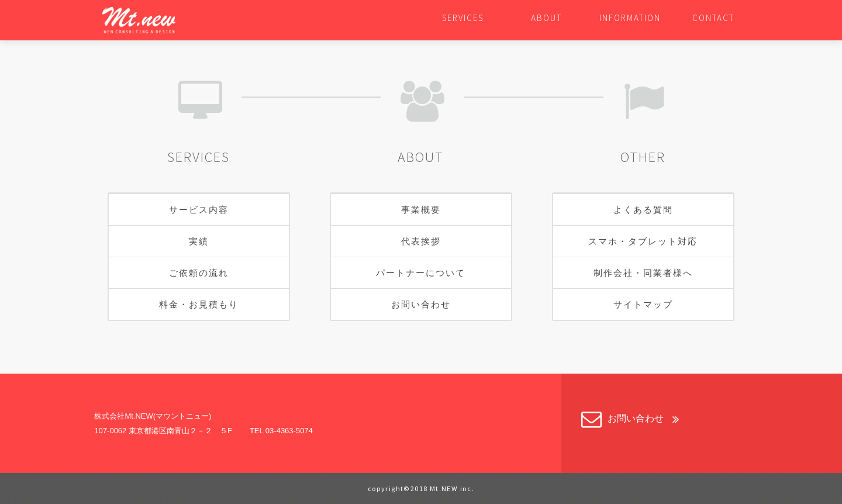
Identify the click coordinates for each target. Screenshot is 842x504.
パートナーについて (421, 273)
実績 (199, 241)
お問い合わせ (421, 304)
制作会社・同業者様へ (643, 273)
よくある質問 (643, 210)
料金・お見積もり (199, 304)
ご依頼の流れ (199, 273)
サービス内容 (199, 210)
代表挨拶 (421, 241)
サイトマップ (643, 304)
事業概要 (421, 210)
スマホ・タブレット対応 (643, 241)
